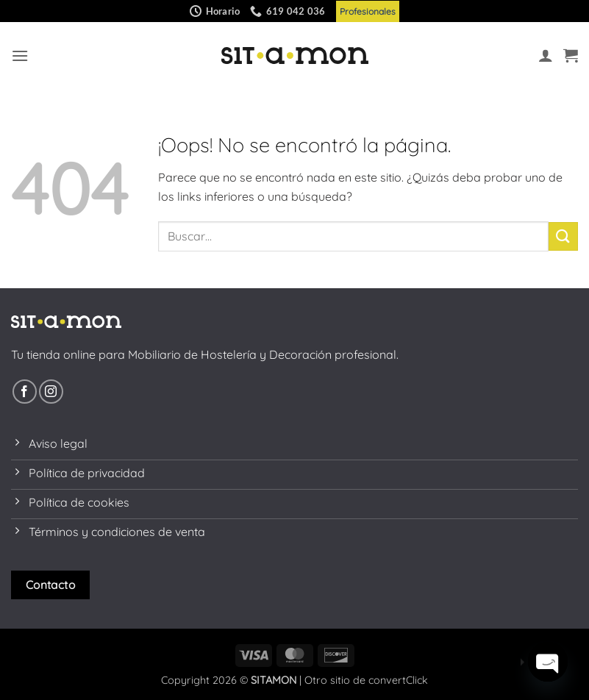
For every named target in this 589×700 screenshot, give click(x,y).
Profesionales (368, 11)
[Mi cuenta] (546, 55)
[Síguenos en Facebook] (25, 392)
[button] (20, 56)
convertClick (398, 680)
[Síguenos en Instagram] (51, 392)
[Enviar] (563, 236)
